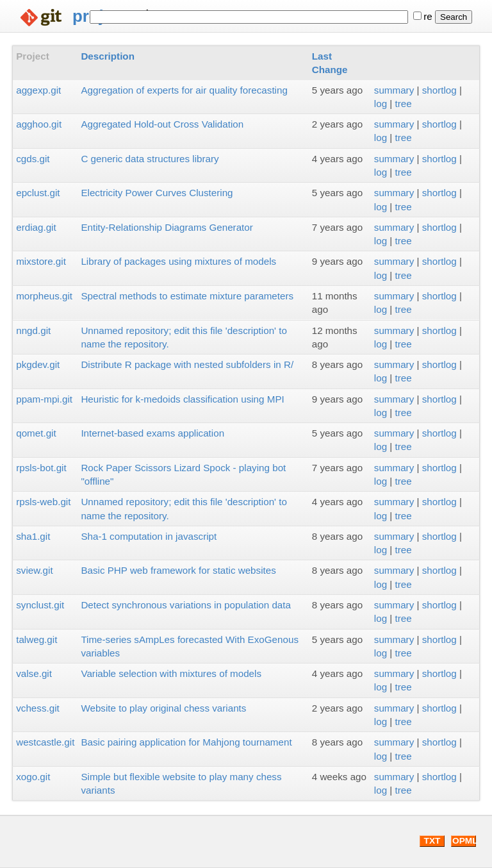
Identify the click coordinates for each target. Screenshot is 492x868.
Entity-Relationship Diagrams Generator (167, 227)
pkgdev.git (38, 364)
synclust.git (40, 605)
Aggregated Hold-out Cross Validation (162, 124)
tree (404, 104)
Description (108, 56)
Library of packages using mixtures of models (178, 261)
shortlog (439, 90)
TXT (432, 841)
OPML (464, 841)
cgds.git (33, 159)
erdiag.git (36, 227)
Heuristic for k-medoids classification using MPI (182, 399)
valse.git (34, 673)
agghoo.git (39, 124)
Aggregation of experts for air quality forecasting (184, 90)
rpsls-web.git (43, 502)
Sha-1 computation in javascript (149, 536)
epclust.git (38, 193)
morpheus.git (44, 296)
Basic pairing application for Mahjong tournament (186, 742)
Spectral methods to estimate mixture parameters (187, 296)
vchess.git (38, 708)
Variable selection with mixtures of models (171, 673)
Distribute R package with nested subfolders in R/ (187, 364)
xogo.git (33, 777)
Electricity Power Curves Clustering (157, 193)
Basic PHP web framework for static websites (178, 570)
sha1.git (33, 536)
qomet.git (36, 433)
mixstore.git (41, 261)
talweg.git (37, 639)
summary (394, 90)
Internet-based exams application (152, 433)
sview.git (34, 570)
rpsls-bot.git (41, 468)
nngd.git (33, 330)
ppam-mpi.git (44, 399)
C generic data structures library (150, 159)
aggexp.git (38, 90)
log (381, 104)
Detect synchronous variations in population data (186, 605)
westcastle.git (45, 742)
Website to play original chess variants (163, 708)
